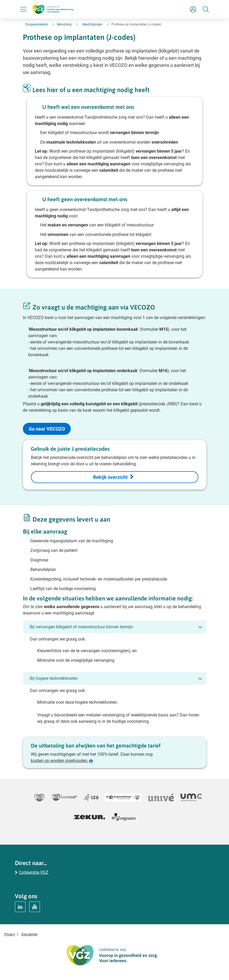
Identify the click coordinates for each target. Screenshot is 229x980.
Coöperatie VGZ (34, 872)
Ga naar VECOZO (47, 429)
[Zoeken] (206, 9)
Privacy (9, 934)
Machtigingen (93, 24)
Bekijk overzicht (110, 477)
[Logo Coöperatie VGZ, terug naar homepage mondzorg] (53, 9)
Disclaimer (29, 934)
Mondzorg (64, 24)
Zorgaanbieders (37, 24)
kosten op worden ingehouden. (60, 761)
